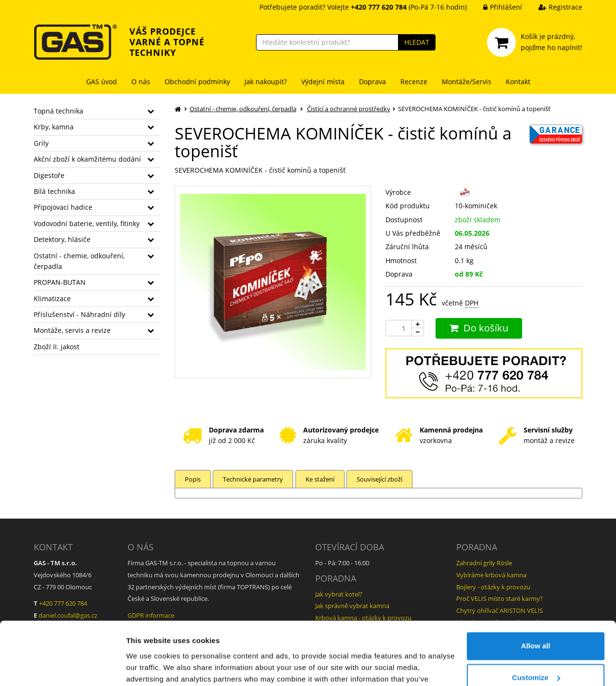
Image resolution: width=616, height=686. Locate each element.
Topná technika (58, 111)
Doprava (372, 82)
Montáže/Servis (467, 82)
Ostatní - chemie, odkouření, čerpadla (79, 261)
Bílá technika (54, 191)
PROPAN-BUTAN (60, 282)
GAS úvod (102, 82)
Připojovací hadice (63, 207)
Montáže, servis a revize (72, 330)
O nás (141, 82)
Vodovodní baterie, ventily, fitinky (87, 223)
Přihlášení (495, 7)
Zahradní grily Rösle (484, 563)
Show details (148, 667)
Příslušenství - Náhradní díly (79, 314)
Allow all (536, 596)
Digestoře (49, 175)
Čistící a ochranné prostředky (349, 109)
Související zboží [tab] (380, 479)
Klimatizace (52, 299)
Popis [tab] (193, 479)
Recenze (414, 82)
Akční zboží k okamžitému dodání (87, 159)
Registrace (553, 7)
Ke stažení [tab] (321, 479)
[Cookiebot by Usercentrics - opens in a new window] (62, 667)
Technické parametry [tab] (253, 479)
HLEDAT (417, 42)
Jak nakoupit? (266, 82)
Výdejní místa (323, 82)
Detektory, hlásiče (62, 239)
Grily (41, 143)
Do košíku (479, 328)
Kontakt (518, 82)
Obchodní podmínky (197, 82)
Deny (536, 659)
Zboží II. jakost (57, 347)
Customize (536, 628)
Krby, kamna (54, 127)
